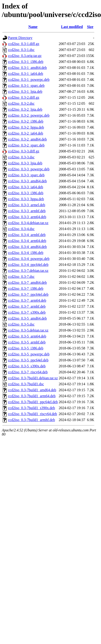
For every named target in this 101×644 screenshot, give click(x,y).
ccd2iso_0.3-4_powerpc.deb (29, 259)
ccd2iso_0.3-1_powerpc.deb (29, 80)
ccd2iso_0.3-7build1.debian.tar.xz (33, 378)
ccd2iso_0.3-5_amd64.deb (27, 318)
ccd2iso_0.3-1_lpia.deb (25, 91)
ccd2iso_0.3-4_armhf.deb (27, 235)
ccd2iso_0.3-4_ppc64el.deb (28, 265)
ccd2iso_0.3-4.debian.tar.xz (28, 223)
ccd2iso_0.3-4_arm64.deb (27, 241)
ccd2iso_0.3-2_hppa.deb (26, 127)
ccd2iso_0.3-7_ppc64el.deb (28, 294)
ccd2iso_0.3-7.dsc (21, 277)
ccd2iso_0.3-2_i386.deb (26, 121)
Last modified (72, 27)
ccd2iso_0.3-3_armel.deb (27, 205)
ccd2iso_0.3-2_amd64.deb (27, 139)
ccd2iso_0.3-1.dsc (21, 50)
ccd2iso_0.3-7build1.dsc (26, 384)
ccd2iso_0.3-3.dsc (21, 157)
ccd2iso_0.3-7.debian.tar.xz (28, 271)
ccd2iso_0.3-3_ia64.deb (26, 187)
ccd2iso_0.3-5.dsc (21, 324)
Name (33, 27)
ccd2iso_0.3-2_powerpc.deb (29, 115)
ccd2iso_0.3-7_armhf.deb (27, 306)
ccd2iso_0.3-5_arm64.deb (27, 336)
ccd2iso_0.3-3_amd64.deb (27, 181)
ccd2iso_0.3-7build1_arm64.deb (32, 396)
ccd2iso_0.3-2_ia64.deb (26, 133)
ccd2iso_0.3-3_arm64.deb (27, 217)
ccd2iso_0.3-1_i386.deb (26, 62)
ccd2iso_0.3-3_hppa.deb (26, 199)
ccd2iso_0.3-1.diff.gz (24, 44)
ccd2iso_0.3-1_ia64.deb (26, 74)
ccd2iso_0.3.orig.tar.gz (25, 56)
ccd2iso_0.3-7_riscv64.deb (28, 372)
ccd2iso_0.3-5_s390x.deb (27, 366)
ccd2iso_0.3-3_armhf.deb (27, 211)
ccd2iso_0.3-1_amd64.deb (27, 68)
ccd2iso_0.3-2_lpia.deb (25, 109)
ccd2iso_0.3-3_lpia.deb (25, 163)
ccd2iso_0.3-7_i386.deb (26, 288)
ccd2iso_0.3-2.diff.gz (24, 97)
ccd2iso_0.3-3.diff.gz (24, 151)
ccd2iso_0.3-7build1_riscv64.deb (32, 414)
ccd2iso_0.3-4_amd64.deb (27, 247)
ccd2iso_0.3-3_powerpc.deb (29, 169)
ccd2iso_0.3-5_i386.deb (26, 348)
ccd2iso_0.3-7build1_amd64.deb (32, 390)
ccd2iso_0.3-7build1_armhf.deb (31, 420)
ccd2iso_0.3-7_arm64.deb (27, 300)
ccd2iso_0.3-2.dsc (21, 103)
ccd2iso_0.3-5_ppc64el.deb (28, 360)
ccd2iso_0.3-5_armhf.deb (27, 342)
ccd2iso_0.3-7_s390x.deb (27, 312)
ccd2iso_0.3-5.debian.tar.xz (28, 330)
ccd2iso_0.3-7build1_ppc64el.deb (33, 402)
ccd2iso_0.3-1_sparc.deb (26, 86)
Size (90, 27)
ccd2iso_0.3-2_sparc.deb (26, 145)
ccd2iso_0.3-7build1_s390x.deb (31, 408)
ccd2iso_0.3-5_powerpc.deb (29, 354)
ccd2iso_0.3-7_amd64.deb (27, 283)
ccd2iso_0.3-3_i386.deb (26, 193)
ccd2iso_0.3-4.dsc (21, 229)
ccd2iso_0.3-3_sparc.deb (26, 175)
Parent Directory (20, 38)
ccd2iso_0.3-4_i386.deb (26, 253)
